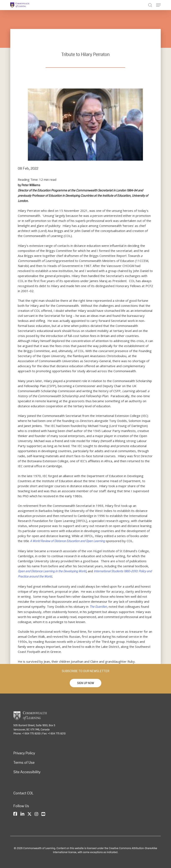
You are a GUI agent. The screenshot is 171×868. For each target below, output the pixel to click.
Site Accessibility (27, 772)
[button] (85, 683)
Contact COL (23, 793)
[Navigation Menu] (158, 5)
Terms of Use (24, 762)
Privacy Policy (24, 753)
